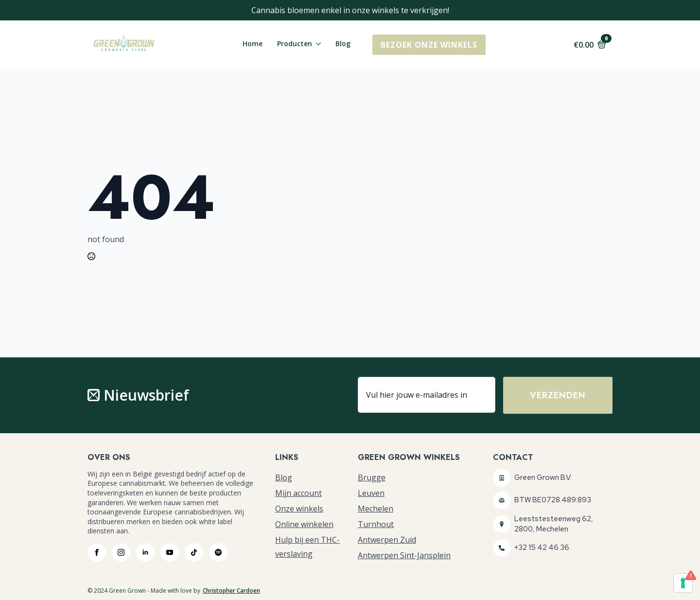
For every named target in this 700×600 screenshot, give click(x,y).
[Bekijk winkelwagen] (590, 45)
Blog (343, 44)
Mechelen (376, 509)
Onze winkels (299, 509)
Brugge (372, 477)
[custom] (194, 552)
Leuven (371, 493)
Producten (295, 44)
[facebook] (97, 552)
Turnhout (376, 524)
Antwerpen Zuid (387, 540)
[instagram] (121, 552)
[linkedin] (145, 552)
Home (253, 44)
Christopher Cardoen (231, 591)
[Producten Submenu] (316, 45)
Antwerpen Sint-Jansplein (404, 555)
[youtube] (170, 552)
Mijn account (298, 493)
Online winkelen (304, 524)
